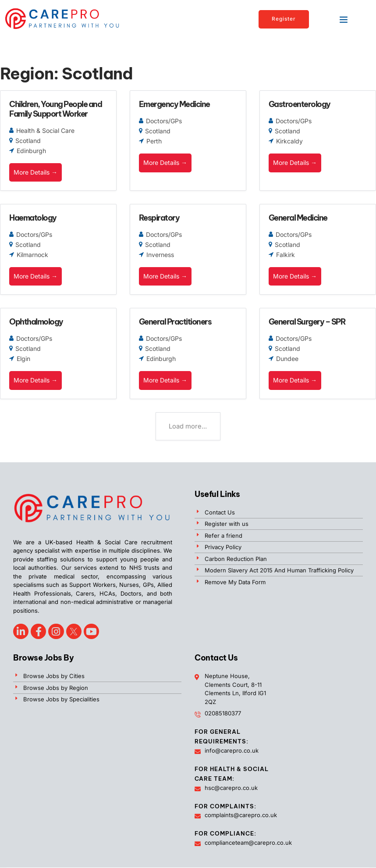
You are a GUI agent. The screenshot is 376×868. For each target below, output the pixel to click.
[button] (344, 19)
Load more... (188, 428)
